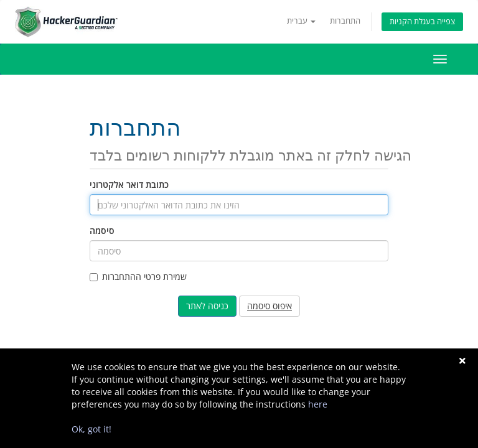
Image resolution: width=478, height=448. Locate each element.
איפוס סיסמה (269, 306)
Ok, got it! (91, 429)
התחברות (345, 21)
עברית (301, 21)
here (318, 404)
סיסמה (102, 231)
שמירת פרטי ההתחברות (138, 277)
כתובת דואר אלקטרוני (129, 184)
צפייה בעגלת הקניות (422, 21)
